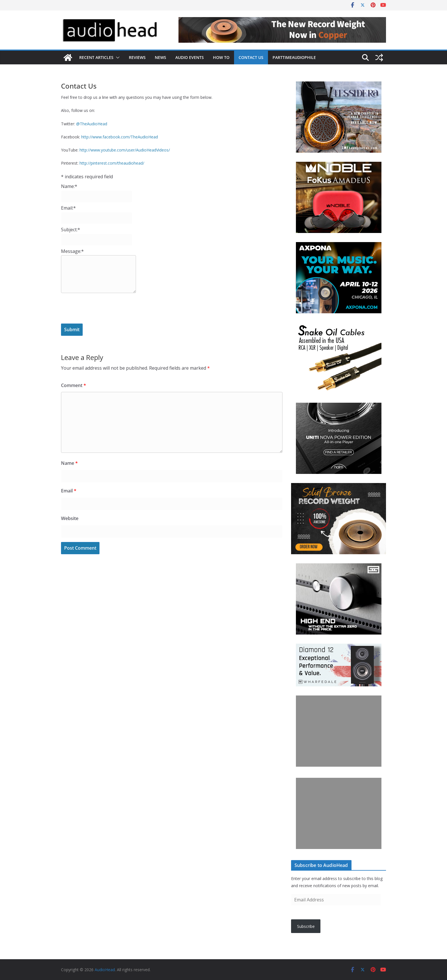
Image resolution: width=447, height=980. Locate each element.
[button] (117, 58)
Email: (68, 208)
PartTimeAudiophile (294, 57)
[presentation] (104, 308)
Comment (74, 385)
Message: (72, 251)
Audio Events (190, 57)
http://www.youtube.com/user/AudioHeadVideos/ (125, 150)
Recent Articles (96, 57)
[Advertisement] (339, 731)
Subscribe (306, 926)
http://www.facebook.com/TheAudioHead (120, 137)
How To (221, 57)
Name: (69, 186)
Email (69, 491)
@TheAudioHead (92, 124)
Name (69, 463)
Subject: (71, 230)
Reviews (137, 57)
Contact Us (251, 57)
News (160, 57)
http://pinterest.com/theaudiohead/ (112, 163)
